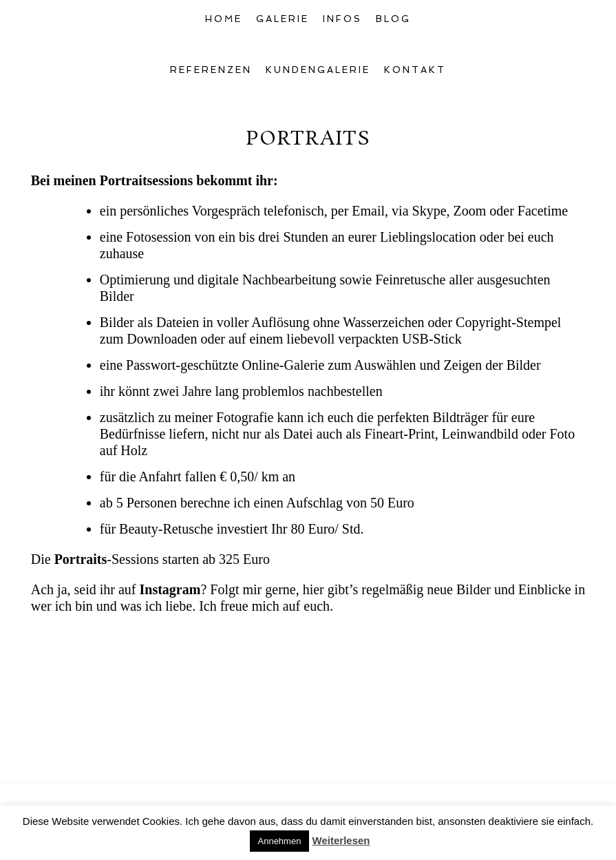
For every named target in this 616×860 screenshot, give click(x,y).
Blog (393, 19)
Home (224, 19)
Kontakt (415, 70)
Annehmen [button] (280, 841)
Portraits (81, 559)
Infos (342, 19)
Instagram (170, 589)
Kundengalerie (318, 70)
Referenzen (211, 70)
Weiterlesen (341, 840)
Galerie (283, 19)
